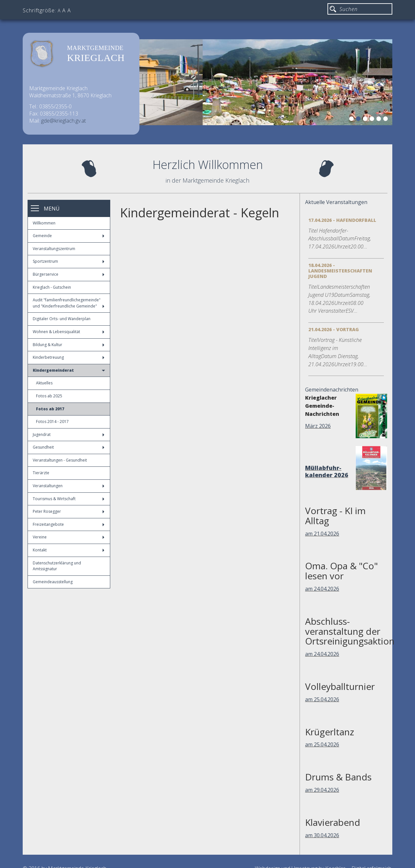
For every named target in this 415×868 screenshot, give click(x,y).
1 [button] (352, 120)
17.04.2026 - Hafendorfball (342, 220)
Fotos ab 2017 (50, 409)
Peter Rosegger (69, 511)
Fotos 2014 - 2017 (52, 422)
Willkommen (44, 223)
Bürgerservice (69, 274)
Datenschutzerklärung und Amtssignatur (57, 566)
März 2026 (318, 426)
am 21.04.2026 (322, 534)
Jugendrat (69, 434)
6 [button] (386, 120)
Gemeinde (69, 236)
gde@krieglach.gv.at (64, 121)
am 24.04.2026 (322, 589)
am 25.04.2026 (322, 699)
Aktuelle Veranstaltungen (336, 202)
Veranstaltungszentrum (54, 249)
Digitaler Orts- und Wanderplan (62, 319)
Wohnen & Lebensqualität (69, 332)
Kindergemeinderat (69, 370)
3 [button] (366, 120)
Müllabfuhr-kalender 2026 (327, 471)
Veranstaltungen (69, 486)
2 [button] (359, 120)
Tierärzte (41, 473)
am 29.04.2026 (322, 790)
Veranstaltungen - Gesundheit (60, 460)
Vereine (69, 537)
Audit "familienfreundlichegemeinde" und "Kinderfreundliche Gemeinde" (69, 303)
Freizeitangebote (69, 524)
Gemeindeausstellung (53, 582)
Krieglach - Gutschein (52, 287)
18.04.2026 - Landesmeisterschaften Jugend (340, 271)
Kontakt (69, 550)
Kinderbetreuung (69, 357)
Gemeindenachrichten (332, 390)
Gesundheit (69, 447)
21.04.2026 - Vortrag (334, 329)
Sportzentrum (69, 261)
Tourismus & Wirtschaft (69, 499)
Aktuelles (44, 383)
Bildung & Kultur (69, 345)
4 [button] (373, 120)
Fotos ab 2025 (49, 396)
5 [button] (380, 120)
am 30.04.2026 (322, 835)
